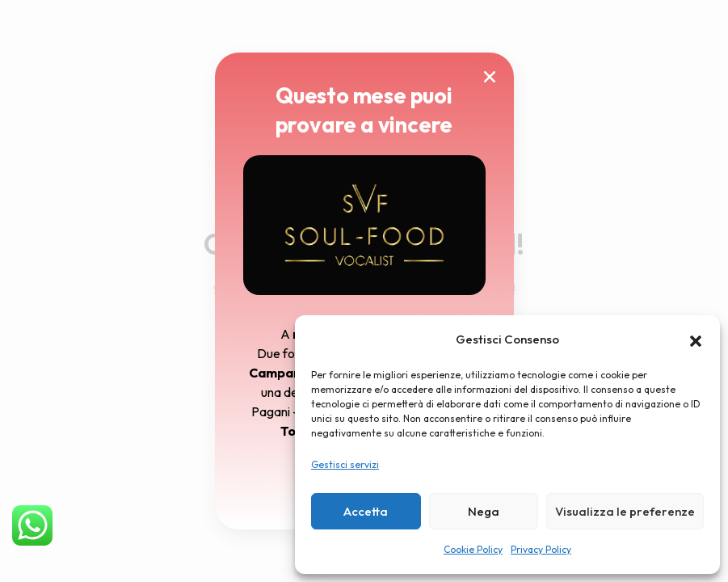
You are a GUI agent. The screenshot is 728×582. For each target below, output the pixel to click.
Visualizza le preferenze (625, 511)
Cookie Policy (473, 549)
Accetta (366, 511)
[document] (364, 291)
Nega (484, 511)
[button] (696, 339)
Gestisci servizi (345, 464)
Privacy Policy (541, 549)
